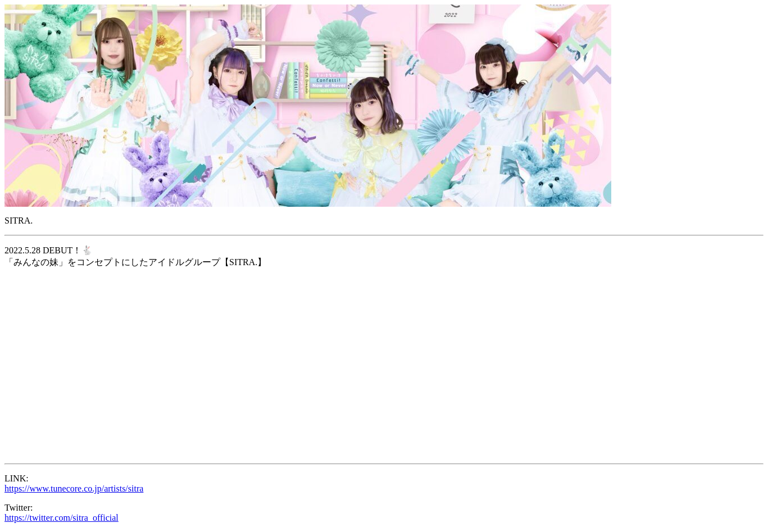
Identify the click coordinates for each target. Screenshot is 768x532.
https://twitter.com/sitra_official (62, 518)
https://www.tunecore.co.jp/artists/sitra (74, 488)
